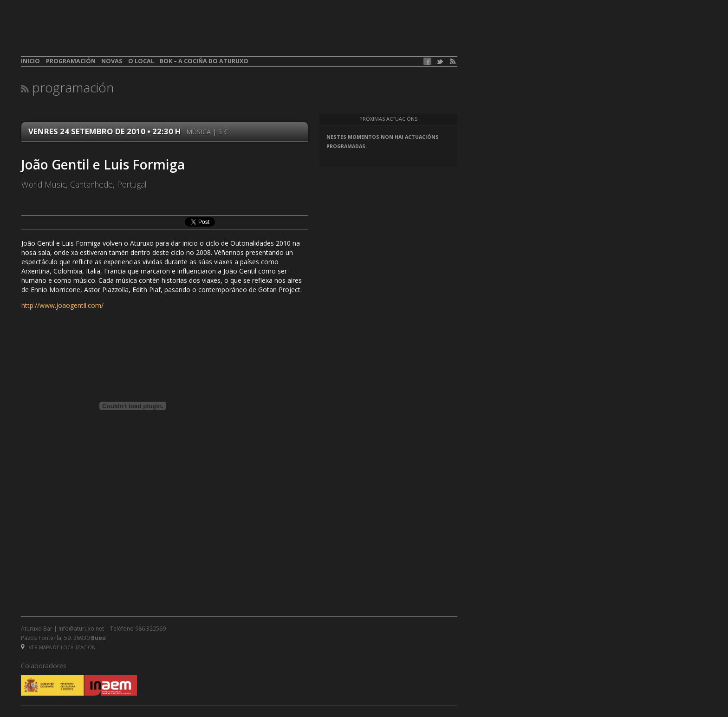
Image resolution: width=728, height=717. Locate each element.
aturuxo (89, 34)
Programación (71, 61)
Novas (112, 61)
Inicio (30, 61)
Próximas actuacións (388, 119)
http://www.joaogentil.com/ (62, 305)
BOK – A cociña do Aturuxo (204, 61)
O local (141, 61)
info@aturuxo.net (81, 628)
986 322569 (150, 628)
